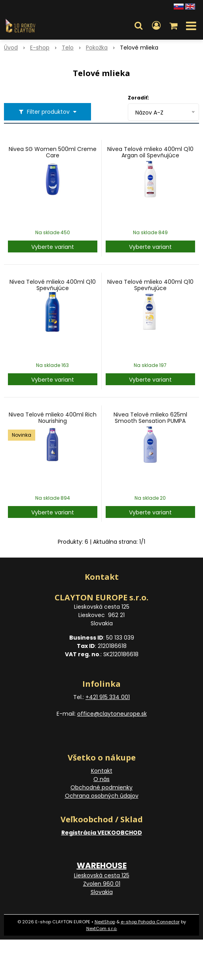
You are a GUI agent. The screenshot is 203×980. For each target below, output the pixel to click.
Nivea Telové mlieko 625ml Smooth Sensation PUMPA (150, 418)
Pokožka (97, 48)
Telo (68, 48)
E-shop (40, 48)
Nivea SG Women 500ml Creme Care (53, 152)
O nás (101, 779)
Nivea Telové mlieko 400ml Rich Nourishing (53, 418)
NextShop (105, 922)
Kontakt (102, 771)
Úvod (11, 48)
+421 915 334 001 (108, 697)
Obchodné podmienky (101, 787)
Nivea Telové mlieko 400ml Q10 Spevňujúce (53, 285)
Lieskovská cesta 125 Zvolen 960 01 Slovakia (102, 884)
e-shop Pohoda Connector (150, 922)
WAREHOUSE (102, 865)
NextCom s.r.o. (102, 928)
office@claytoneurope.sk (112, 714)
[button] (138, 26)
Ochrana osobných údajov (102, 796)
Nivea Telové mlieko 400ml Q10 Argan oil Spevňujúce (150, 152)
